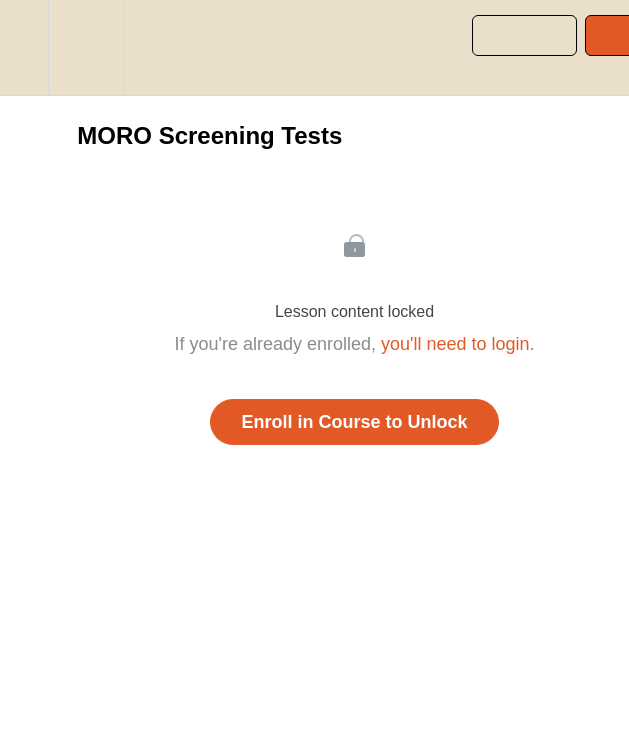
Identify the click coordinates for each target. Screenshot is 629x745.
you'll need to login (455, 344)
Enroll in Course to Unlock (354, 422)
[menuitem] (85, 47)
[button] (24, 47)
